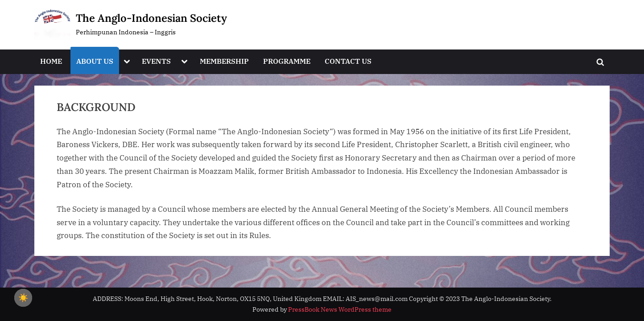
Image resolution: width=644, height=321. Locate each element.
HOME (51, 61)
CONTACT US (348, 61)
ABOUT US (95, 61)
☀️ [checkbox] (23, 298)
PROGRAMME (287, 61)
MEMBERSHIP (224, 61)
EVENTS (156, 61)
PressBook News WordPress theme (340, 309)
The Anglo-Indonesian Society (151, 18)
